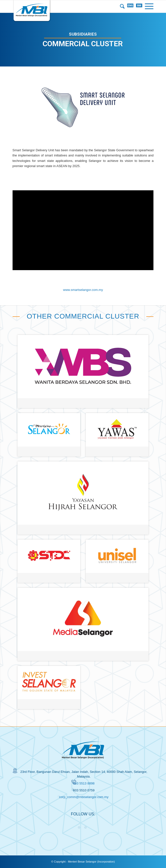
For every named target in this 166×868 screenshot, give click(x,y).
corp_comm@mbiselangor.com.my (84, 797)
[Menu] (148, 6)
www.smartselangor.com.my (83, 290)
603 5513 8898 (84, 783)
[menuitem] (121, 6)
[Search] (121, 6)
